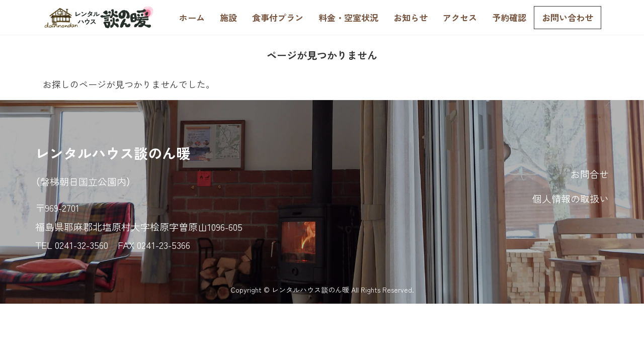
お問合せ (590, 174)
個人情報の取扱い (571, 198)
